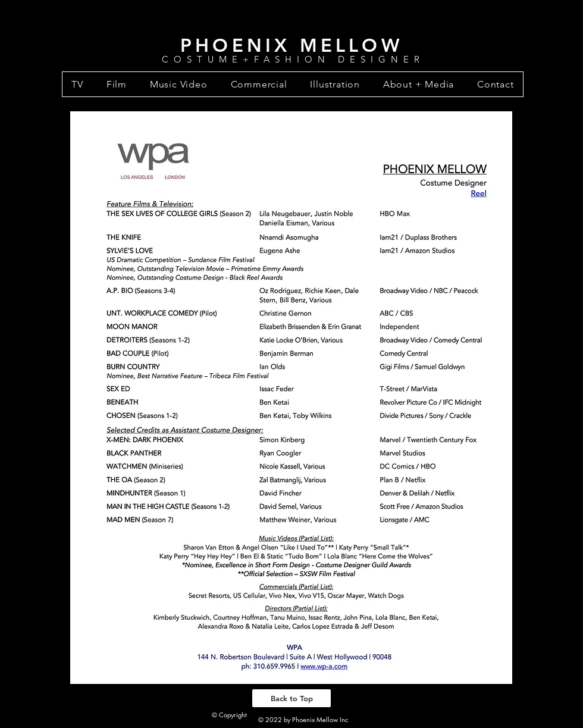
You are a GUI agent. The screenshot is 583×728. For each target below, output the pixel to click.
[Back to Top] (291, 698)
